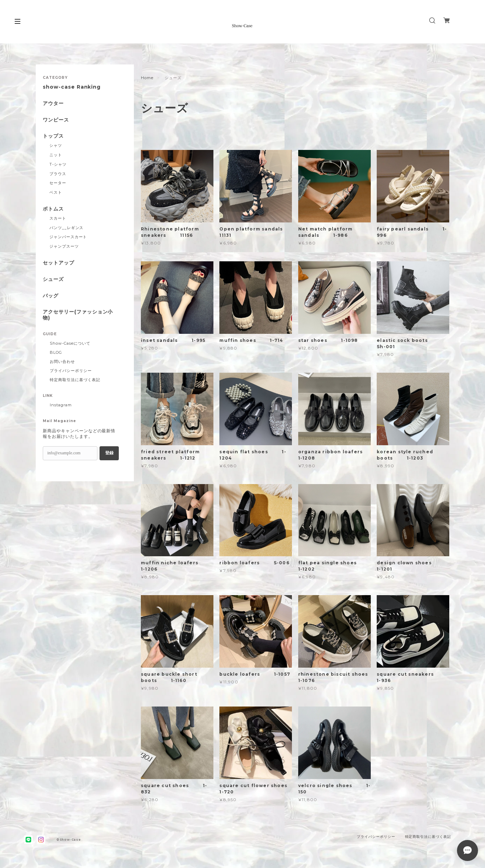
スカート (58, 218)
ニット (56, 155)
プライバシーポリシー (71, 371)
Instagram (61, 405)
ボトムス (53, 209)
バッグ (51, 296)
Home (147, 78)
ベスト (56, 192)
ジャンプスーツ (64, 246)
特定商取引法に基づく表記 (75, 380)
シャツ (56, 145)
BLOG (56, 352)
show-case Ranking (72, 87)
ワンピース (56, 120)
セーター (58, 183)
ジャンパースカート (68, 237)
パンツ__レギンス (67, 228)
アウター (53, 104)
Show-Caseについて (70, 343)
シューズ (53, 279)
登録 (109, 453)
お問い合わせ (62, 361)
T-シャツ (58, 164)
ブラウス (58, 174)
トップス (53, 136)
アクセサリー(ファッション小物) (78, 315)
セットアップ (59, 263)
